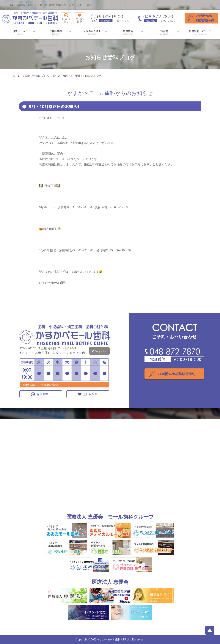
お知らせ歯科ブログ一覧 (39, 76)
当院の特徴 (56, 33)
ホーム (11, 76)
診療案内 (128, 33)
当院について (20, 33)
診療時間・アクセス (200, 33)
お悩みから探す (92, 33)
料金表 (164, 33)
